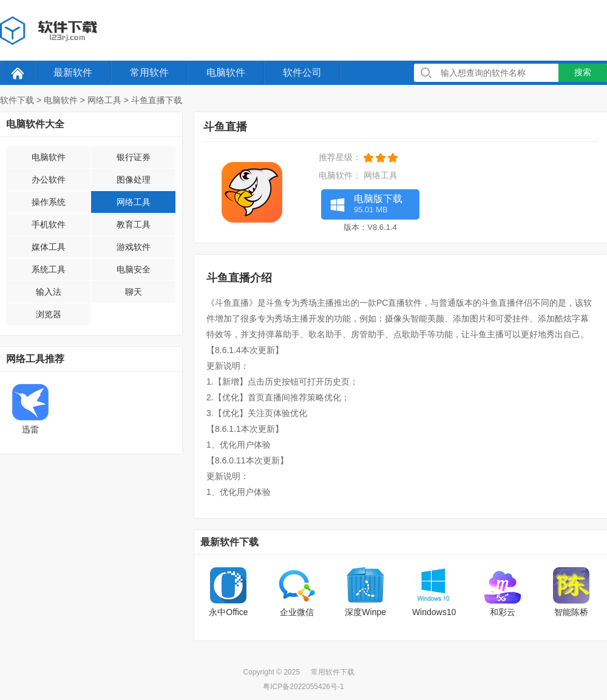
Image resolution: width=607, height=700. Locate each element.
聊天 (134, 292)
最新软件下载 (229, 542)
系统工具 (49, 269)
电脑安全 (134, 269)
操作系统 (49, 202)
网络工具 (104, 100)
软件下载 (17, 100)
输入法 (49, 292)
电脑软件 (226, 72)
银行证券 (134, 157)
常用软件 (149, 72)
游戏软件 (134, 247)
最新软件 (73, 72)
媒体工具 (49, 247)
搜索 (583, 72)
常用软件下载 (333, 672)
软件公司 (302, 72)
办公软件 (49, 180)
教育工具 (134, 224)
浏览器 (49, 314)
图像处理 (134, 180)
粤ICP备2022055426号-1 (303, 687)
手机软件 (49, 224)
